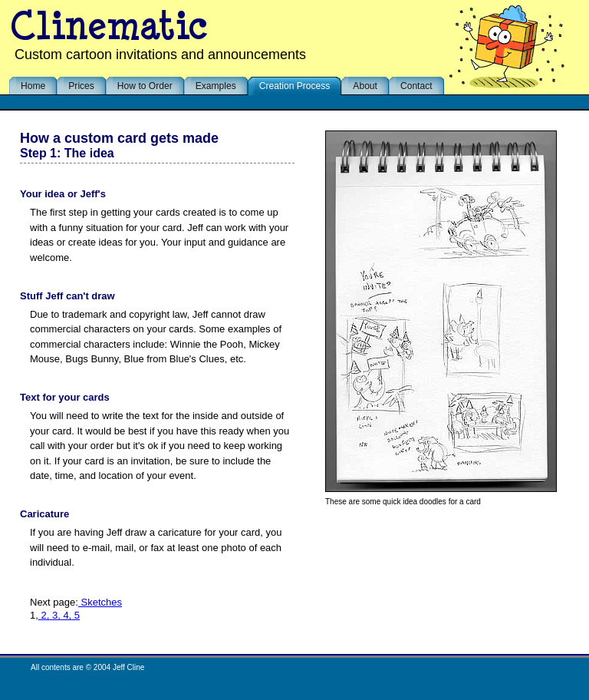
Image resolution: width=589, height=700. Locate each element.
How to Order (145, 86)
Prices (81, 86)
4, (66, 615)
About (365, 86)
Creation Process (295, 86)
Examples (216, 86)
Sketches (100, 602)
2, (44, 615)
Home (33, 86)
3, (54, 615)
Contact (416, 86)
